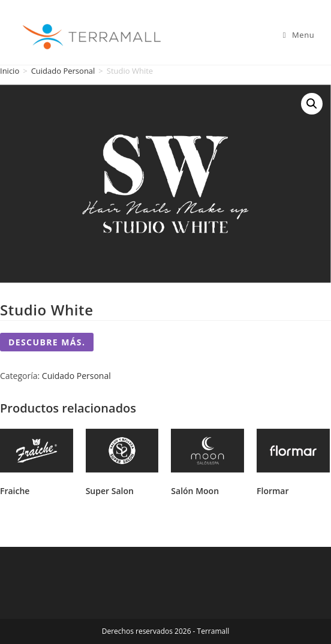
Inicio (10, 71)
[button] (312, 104)
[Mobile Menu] (299, 35)
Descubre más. (47, 342)
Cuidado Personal (63, 71)
